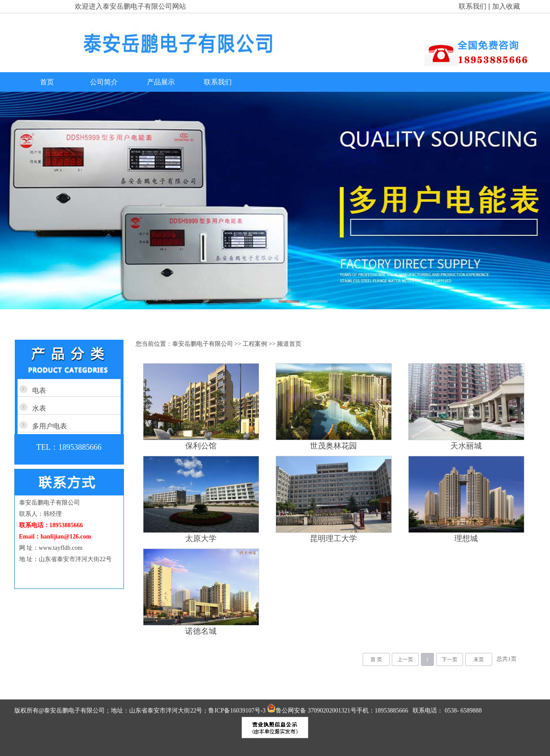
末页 (479, 659)
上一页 (405, 659)
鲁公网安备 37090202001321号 (312, 711)
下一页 (450, 659)
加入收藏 (506, 6)
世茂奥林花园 (333, 446)
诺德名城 (201, 631)
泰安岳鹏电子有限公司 (203, 344)
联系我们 (473, 6)
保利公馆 (201, 446)
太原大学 (201, 539)
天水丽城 (466, 446)
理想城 (466, 539)
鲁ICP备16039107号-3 (238, 711)
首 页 (376, 659)
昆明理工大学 (333, 539)
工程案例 (255, 344)
